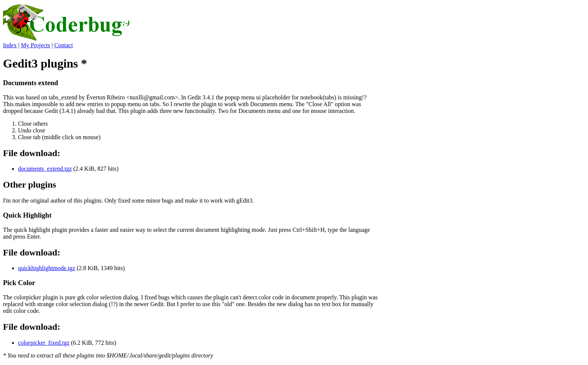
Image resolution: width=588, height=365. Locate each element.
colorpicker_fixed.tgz (44, 343)
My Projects (36, 45)
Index (10, 45)
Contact (64, 45)
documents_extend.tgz (45, 169)
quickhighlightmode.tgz (46, 268)
